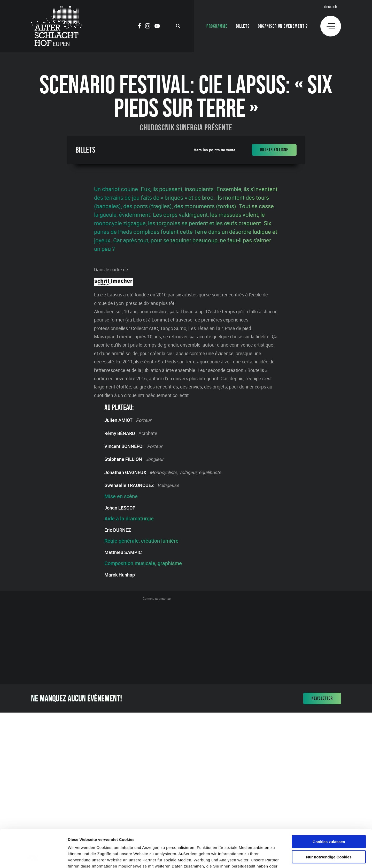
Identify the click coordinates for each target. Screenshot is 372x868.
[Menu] (331, 26)
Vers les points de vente (215, 150)
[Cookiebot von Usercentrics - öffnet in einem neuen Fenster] (33, 858)
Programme (217, 26)
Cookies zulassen (329, 806)
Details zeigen (275, 858)
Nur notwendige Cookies (329, 821)
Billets (243, 26)
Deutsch (331, 7)
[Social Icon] (139, 27)
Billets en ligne (274, 150)
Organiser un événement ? (283, 26)
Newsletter (322, 698)
